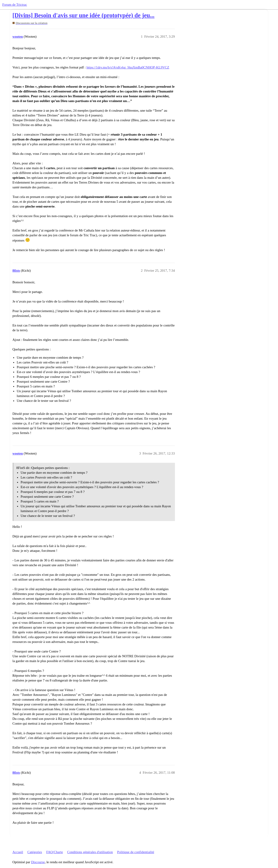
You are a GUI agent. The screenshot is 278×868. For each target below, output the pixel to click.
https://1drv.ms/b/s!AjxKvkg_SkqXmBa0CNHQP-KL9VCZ (128, 67)
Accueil (18, 852)
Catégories (35, 852)
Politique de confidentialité (136, 852)
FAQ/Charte (55, 852)
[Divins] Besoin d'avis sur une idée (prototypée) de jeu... (84, 15)
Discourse (38, 862)
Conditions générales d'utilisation (90, 852)
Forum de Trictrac (15, 5)
